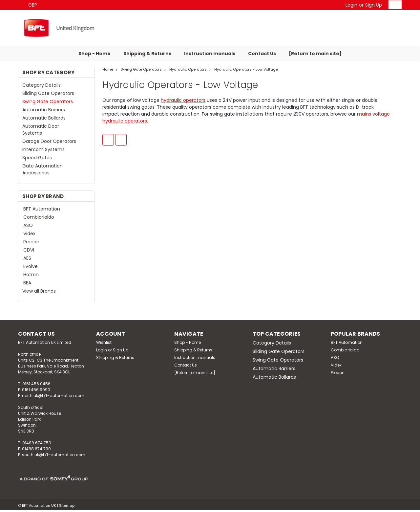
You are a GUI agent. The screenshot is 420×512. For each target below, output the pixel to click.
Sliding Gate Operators (48, 93)
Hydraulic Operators (188, 69)
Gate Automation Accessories (42, 169)
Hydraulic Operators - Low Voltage (246, 69)
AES (27, 258)
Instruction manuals (210, 54)
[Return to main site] (315, 54)
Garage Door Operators (49, 141)
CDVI (29, 250)
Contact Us (262, 54)
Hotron (31, 275)
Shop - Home (94, 54)
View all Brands (39, 291)
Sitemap (67, 505)
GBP (35, 5)
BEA (27, 283)
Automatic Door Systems (41, 130)
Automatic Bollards (44, 118)
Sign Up (374, 5)
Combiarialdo (39, 217)
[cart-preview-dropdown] (394, 5)
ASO (28, 225)
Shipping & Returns (147, 54)
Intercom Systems (43, 149)
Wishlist (104, 342)
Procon (31, 242)
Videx (29, 234)
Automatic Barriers (44, 110)
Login (351, 5)
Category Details (42, 85)
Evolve (31, 266)
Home (108, 69)
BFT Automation (42, 209)
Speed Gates (37, 158)
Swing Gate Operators (48, 101)
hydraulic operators (183, 100)
